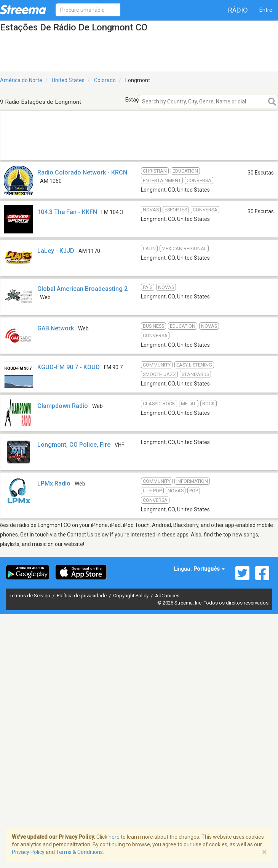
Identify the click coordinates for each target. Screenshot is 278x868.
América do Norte (21, 80)
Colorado (105, 80)
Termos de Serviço (30, 596)
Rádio (238, 10)
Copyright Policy (131, 596)
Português (209, 569)
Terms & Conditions (79, 852)
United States (68, 80)
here (114, 837)
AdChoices (167, 596)
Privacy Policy (28, 852)
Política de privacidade (82, 596)
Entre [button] (266, 10)
